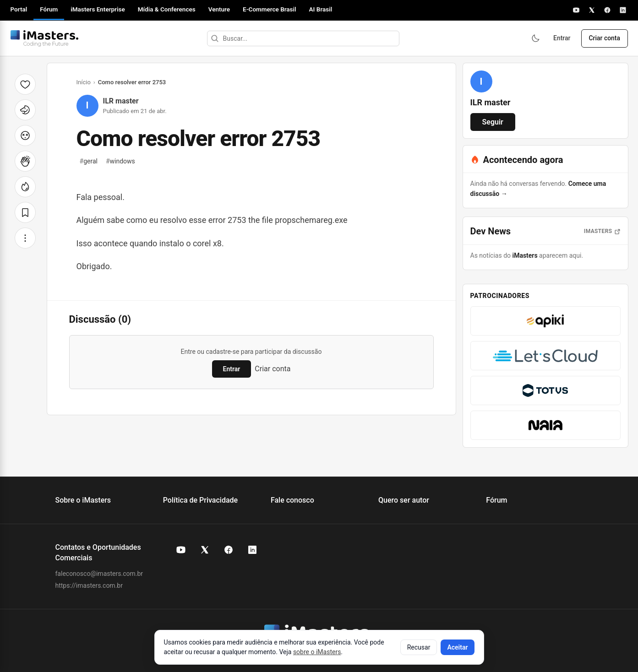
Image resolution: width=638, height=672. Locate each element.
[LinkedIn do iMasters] (252, 550)
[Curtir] (25, 84)
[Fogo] (25, 187)
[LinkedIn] (623, 10)
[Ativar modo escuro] (534, 38)
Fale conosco (292, 500)
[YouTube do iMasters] (181, 550)
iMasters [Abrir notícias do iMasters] (602, 231)
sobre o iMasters (317, 652)
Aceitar (457, 647)
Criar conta (604, 38)
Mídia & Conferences (167, 9)
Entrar (561, 38)
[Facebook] (607, 10)
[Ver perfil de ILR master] (481, 81)
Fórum (49, 9)
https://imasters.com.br (89, 585)
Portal (19, 9)
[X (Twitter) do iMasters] (205, 550)
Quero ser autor (404, 500)
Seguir (493, 122)
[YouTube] (576, 10)
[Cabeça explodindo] (25, 135)
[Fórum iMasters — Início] (44, 38)
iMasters (525, 255)
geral (89, 161)
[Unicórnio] (25, 110)
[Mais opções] (25, 238)
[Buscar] (214, 38)
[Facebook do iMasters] (229, 550)
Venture (219, 9)
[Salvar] (25, 212)
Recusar (419, 647)
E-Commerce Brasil (270, 9)
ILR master (121, 101)
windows (120, 161)
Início (84, 82)
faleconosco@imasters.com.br (99, 574)
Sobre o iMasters (83, 500)
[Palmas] (25, 161)
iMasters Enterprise (98, 9)
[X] (592, 10)
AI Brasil (321, 9)
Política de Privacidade (200, 500)
